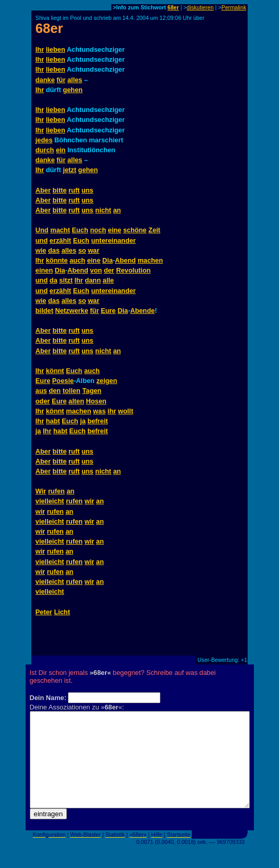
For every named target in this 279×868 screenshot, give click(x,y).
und (42, 240)
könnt (55, 371)
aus (41, 391)
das (54, 250)
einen (44, 270)
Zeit (154, 230)
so (82, 250)
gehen (73, 90)
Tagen (92, 391)
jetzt (69, 170)
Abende (142, 311)
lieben (56, 49)
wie (41, 250)
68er (173, 7)
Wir (41, 491)
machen (150, 260)
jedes (44, 140)
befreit (97, 421)
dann (93, 280)
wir (90, 501)
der (109, 270)
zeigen (107, 381)
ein (61, 150)
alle (108, 280)
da (54, 280)
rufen (56, 491)
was (99, 411)
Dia (108, 260)
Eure (108, 311)
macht (60, 230)
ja (83, 421)
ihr (112, 411)
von (96, 270)
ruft (74, 190)
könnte (57, 260)
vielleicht (50, 501)
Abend (125, 260)
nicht (103, 210)
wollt (126, 411)
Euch (80, 230)
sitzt (66, 280)
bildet (44, 311)
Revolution (133, 270)
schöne (135, 230)
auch (77, 260)
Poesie (63, 381)
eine (115, 230)
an (117, 210)
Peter (44, 612)
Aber (43, 190)
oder (43, 401)
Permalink (234, 7)
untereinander (113, 240)
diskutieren (200, 7)
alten (76, 401)
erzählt (60, 240)
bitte (60, 190)
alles (75, 80)
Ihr (40, 49)
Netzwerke (71, 311)
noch (98, 230)
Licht (62, 612)
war (94, 250)
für (61, 80)
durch (45, 150)
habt (53, 421)
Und (42, 230)
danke (45, 80)
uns (88, 190)
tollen (72, 391)
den (55, 391)
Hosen (96, 401)
